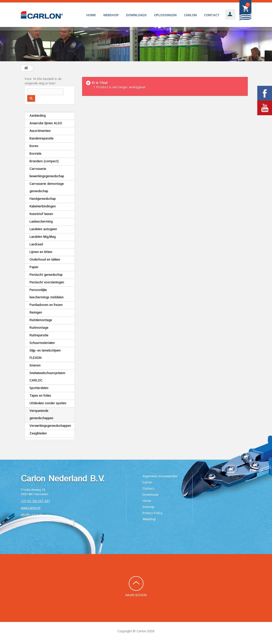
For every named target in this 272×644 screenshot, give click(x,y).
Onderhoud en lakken (45, 260)
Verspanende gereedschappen (41, 415)
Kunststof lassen (41, 214)
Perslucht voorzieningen (47, 283)
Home (91, 15)
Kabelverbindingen (43, 207)
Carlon (190, 15)
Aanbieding (38, 116)
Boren (34, 146)
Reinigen (36, 313)
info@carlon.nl (31, 515)
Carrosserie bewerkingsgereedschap (47, 173)
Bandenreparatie (41, 139)
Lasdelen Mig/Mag (43, 237)
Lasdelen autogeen (43, 229)
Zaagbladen (38, 434)
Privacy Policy (152, 513)
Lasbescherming (41, 222)
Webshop (111, 15)
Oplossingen (165, 15)
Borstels (35, 154)
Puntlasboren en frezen (46, 305)
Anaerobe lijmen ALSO (46, 123)
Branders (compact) (44, 161)
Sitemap (148, 507)
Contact (212, 15)
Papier (34, 267)
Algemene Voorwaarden (160, 476)
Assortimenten (40, 131)
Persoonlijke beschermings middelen (46, 294)
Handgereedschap (43, 199)
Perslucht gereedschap (46, 275)
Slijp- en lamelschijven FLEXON (45, 354)
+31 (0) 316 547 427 (36, 501)
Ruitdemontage (41, 320)
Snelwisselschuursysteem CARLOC (47, 377)
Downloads (136, 15)
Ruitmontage (39, 328)
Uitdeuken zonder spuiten (48, 403)
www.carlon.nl (31, 508)
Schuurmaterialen (42, 343)
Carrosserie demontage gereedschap (47, 188)
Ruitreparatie (39, 335)
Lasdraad (36, 245)
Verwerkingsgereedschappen (50, 426)
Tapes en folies (40, 396)
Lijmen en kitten (41, 252)
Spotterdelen (39, 388)
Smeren (35, 366)
